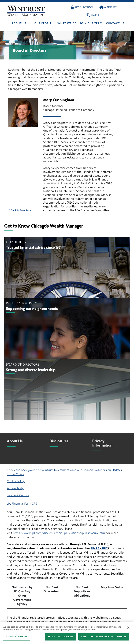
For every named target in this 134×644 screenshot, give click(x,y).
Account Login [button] (84, 7)
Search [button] (95, 15)
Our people (43, 23)
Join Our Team (91, 23)
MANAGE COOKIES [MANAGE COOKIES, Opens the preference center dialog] (16, 637)
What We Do (67, 23)
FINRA (95, 548)
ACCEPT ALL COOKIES (61, 637)
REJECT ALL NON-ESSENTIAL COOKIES (104, 637)
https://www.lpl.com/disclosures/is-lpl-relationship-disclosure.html (59, 533)
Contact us (115, 23)
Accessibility (15, 488)
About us (19, 23)
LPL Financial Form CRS (22, 504)
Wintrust (110, 7)
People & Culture (18, 495)
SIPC (105, 548)
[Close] (128, 628)
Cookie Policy (16, 481)
